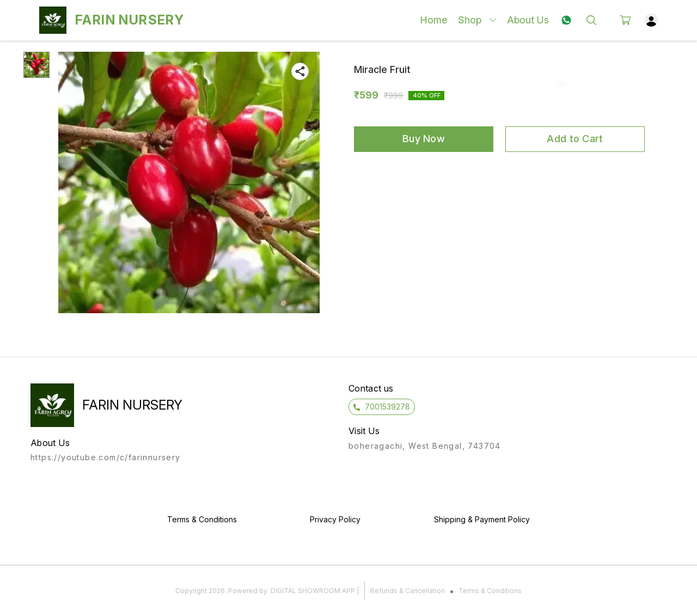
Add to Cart (575, 139)
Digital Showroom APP (313, 591)
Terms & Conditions (490, 591)
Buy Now (424, 139)
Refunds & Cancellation (408, 591)
